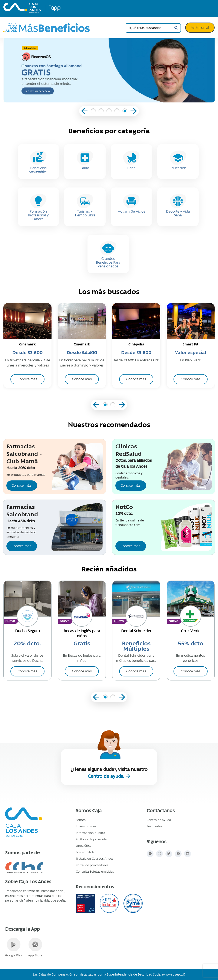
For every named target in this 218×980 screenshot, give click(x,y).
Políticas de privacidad (92, 839)
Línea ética (84, 846)
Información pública (90, 833)
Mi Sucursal (200, 28)
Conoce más (21, 485)
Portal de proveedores (92, 865)
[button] (93, 112)
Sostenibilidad (86, 852)
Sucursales (154, 826)
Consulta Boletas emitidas (95, 872)
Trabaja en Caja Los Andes (95, 859)
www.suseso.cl (174, 974)
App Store (35, 947)
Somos (81, 820)
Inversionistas (86, 826)
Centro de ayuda (106, 776)
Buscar (176, 28)
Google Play (14, 947)
